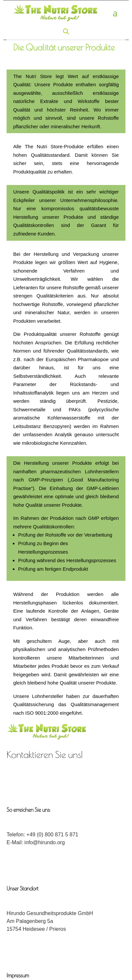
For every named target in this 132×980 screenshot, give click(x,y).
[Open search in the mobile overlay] (66, 31)
